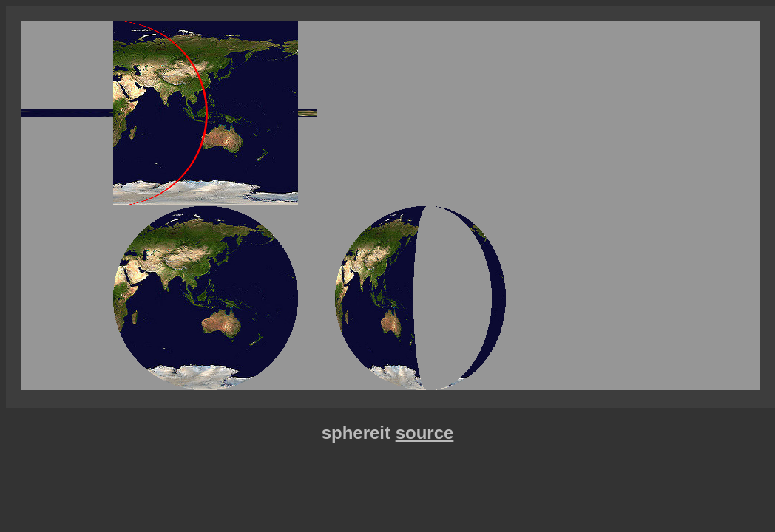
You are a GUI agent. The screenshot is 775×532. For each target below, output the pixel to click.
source (425, 433)
